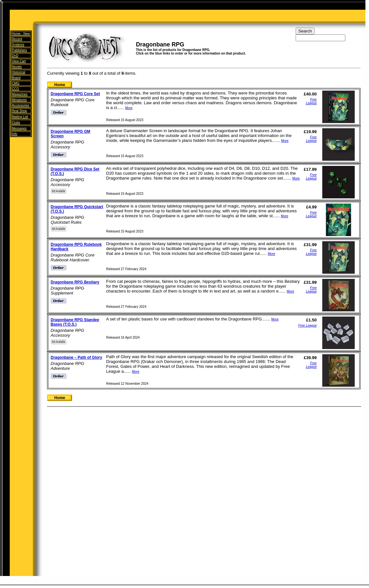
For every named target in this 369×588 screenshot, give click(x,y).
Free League (311, 101)
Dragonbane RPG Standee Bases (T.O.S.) (75, 322)
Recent (17, 39)
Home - (21, 34)
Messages (19, 128)
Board (16, 78)
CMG (15, 83)
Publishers (19, 50)
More (129, 108)
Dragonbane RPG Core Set (75, 94)
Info (14, 134)
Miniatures (19, 100)
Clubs (16, 123)
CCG (15, 89)
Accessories (20, 105)
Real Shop (19, 111)
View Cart (19, 61)
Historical (18, 72)
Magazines (19, 94)
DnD (15, 56)
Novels (17, 67)
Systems (18, 45)
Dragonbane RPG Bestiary (75, 282)
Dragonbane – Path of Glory (76, 357)
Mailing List (20, 117)
